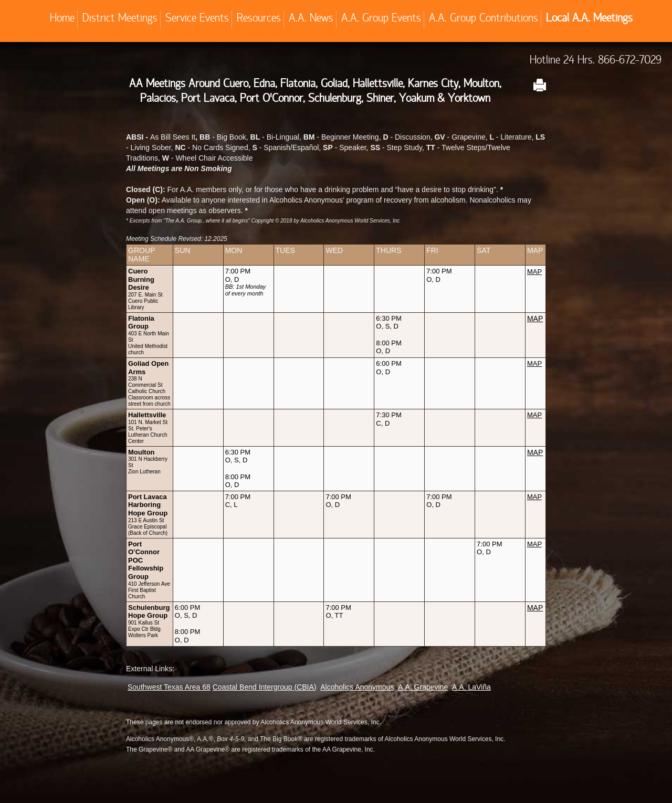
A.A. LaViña (471, 687)
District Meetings (120, 19)
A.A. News (311, 19)
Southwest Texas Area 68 (169, 687)
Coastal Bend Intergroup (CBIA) (265, 687)
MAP (535, 319)
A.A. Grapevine (423, 687)
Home (62, 19)
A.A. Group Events (381, 19)
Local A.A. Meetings (589, 19)
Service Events (197, 19)
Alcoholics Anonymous (357, 687)
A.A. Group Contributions (484, 19)
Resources (259, 19)
